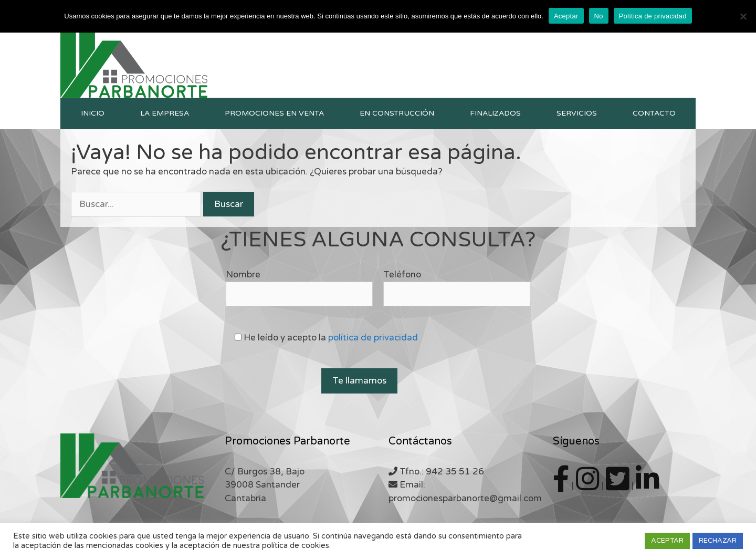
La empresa (165, 113)
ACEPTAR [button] (667, 541)
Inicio (93, 113)
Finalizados (495, 113)
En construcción (397, 113)
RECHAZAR (718, 541)
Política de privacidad (653, 16)
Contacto (654, 113)
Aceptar (566, 16)
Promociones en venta (274, 113)
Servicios (577, 113)
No (599, 16)
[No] (743, 16)
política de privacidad (373, 338)
